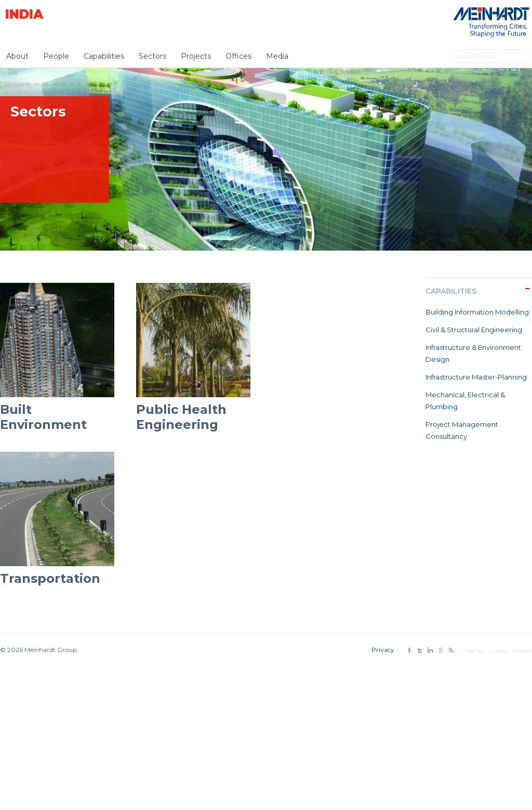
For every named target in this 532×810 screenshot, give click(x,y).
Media (277, 56)
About (17, 56)
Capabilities (104, 56)
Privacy (383, 650)
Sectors (152, 56)
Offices (238, 56)
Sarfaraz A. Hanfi (510, 651)
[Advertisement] (266, 730)
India (24, 14)
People (56, 56)
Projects (196, 56)
